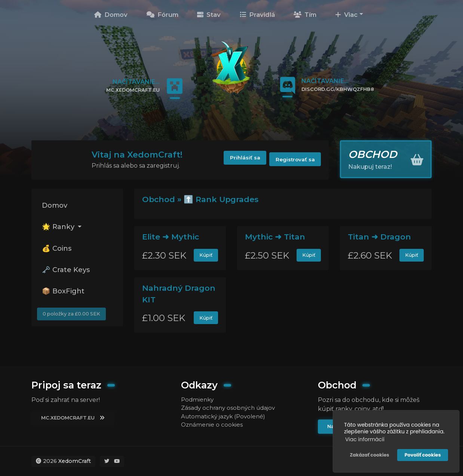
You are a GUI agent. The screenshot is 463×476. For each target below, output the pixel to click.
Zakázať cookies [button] (368, 454)
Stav (209, 15)
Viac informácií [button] (364, 438)
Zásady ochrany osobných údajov (231, 408)
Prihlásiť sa (238, 160)
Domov (111, 15)
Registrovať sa (294, 160)
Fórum (162, 15)
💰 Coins (58, 251)
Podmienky (198, 399)
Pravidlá (257, 15)
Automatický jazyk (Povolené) (226, 417)
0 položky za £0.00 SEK (73, 321)
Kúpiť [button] (205, 256)
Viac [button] (346, 15)
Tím (305, 15)
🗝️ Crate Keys (67, 274)
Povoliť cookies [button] (422, 454)
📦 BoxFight (65, 297)
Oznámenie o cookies (213, 426)
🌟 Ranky (60, 229)
